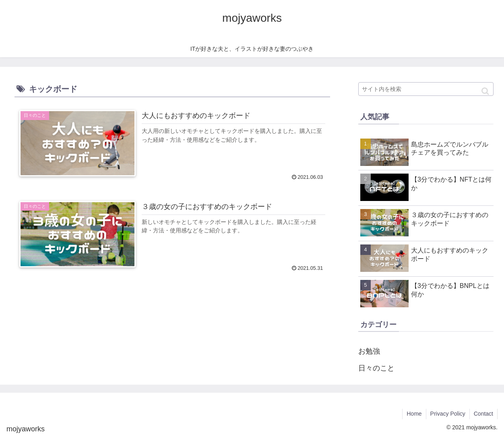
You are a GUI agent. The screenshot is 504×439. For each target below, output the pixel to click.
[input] (426, 89)
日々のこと (376, 368)
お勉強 (369, 351)
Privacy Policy (448, 414)
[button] (485, 91)
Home (414, 414)
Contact (483, 414)
